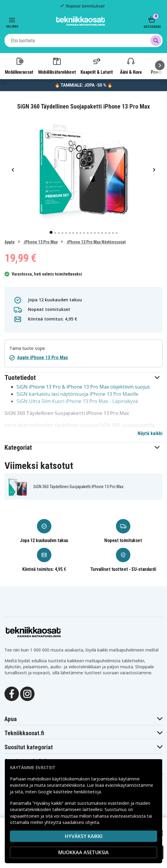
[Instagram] (27, 693)
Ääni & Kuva (131, 66)
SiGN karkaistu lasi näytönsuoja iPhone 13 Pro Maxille (77, 394)
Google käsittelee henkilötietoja (69, 792)
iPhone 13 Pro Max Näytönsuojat (96, 242)
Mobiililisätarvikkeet (57, 66)
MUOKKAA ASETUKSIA (83, 852)
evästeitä (20, 785)
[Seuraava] (160, 65)
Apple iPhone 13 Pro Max (43, 358)
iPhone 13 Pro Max (40, 242)
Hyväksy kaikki (84, 836)
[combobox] (83, 40)
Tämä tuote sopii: (27, 348)
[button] (83, 378)
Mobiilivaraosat (19, 66)
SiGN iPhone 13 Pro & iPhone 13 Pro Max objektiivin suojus (83, 387)
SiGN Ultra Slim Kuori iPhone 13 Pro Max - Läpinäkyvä (77, 401)
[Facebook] (12, 693)
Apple (10, 242)
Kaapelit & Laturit (97, 66)
